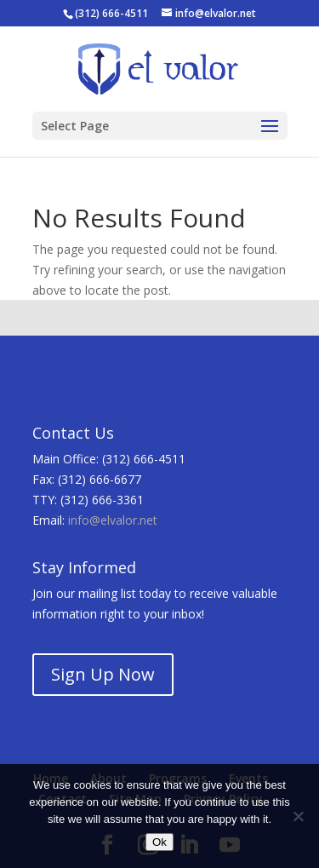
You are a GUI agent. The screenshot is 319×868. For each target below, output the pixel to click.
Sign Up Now (103, 674)
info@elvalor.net (113, 520)
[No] (298, 816)
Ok (159, 842)
